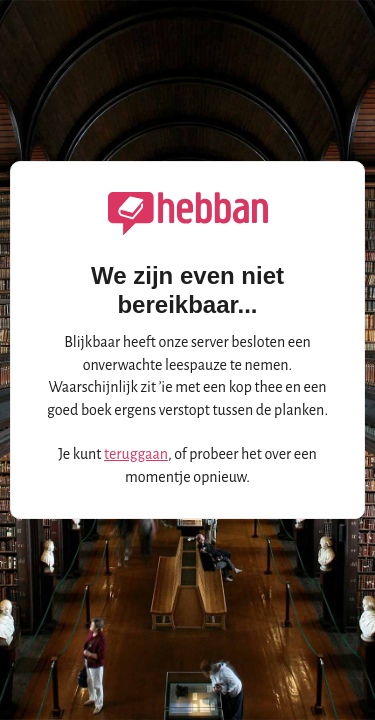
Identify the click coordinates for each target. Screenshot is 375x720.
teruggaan (136, 454)
